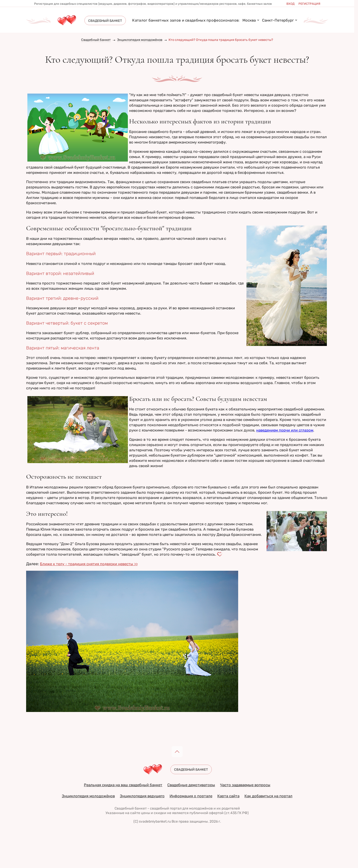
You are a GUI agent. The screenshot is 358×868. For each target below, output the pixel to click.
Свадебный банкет (96, 40)
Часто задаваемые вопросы (245, 785)
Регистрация (309, 4)
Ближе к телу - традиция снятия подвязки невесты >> (89, 564)
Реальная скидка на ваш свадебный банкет (123, 785)
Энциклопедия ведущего (142, 796)
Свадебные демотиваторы (191, 785)
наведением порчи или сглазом (285, 430)
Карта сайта (228, 796)
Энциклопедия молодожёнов (140, 40)
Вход (291, 4)
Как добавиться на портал (268, 796)
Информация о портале (191, 796)
